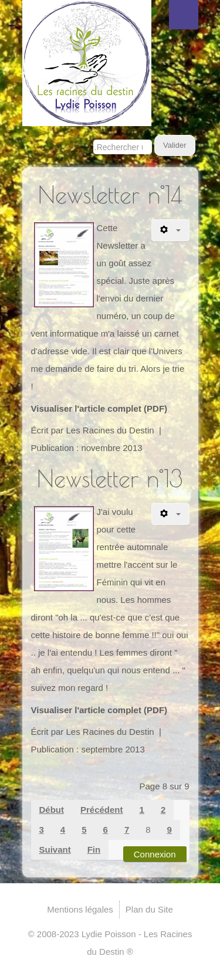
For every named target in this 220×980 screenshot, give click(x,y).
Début (52, 810)
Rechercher (94, 135)
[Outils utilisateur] (170, 230)
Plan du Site (149, 909)
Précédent (102, 810)
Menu (184, 15)
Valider (175, 145)
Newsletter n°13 (110, 479)
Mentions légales (80, 909)
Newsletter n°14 (110, 195)
